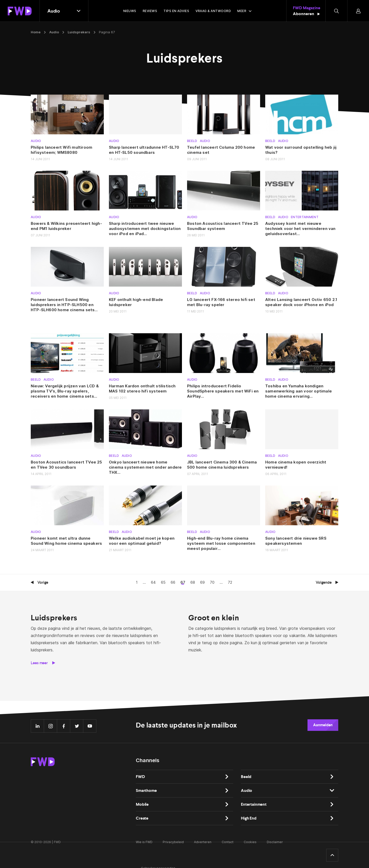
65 (163, 582)
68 (193, 582)
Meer (242, 11)
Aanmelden (323, 725)
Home (36, 32)
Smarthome (146, 790)
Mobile (142, 804)
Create (142, 818)
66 (173, 582)
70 (212, 582)
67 (183, 582)
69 (202, 582)
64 (153, 582)
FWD (140, 777)
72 (230, 582)
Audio (54, 32)
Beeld (192, 141)
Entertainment (305, 217)
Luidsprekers (79, 32)
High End (249, 818)
